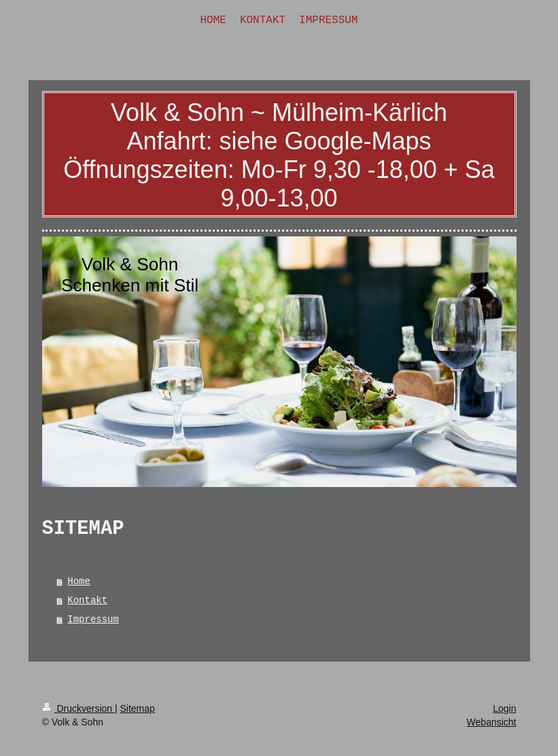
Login (504, 708)
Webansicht (492, 722)
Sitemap (138, 708)
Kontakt (87, 600)
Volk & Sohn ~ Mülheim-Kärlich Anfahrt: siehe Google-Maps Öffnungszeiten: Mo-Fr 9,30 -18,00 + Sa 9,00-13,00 (279, 155)
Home (79, 581)
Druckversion (79, 708)
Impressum (93, 619)
